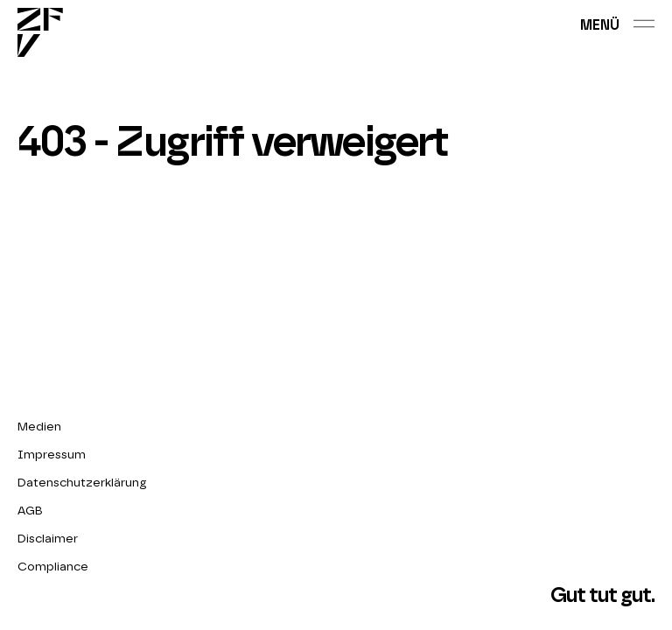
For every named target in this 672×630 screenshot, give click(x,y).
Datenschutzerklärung (82, 483)
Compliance (53, 567)
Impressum (52, 455)
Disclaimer (48, 539)
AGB (30, 511)
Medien (39, 427)
